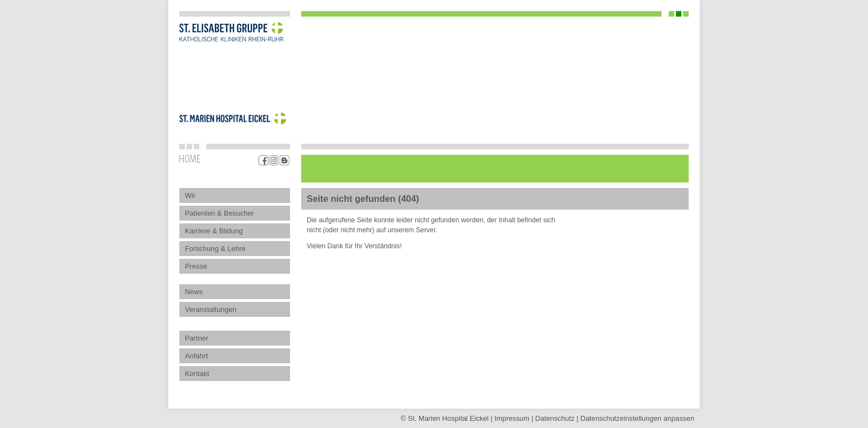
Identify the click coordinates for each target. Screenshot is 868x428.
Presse (196, 266)
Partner (197, 338)
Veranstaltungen (211, 309)
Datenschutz (555, 418)
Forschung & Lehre (215, 249)
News (194, 292)
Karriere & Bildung (214, 231)
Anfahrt (197, 356)
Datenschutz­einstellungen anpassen (637, 418)
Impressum (512, 418)
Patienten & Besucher (219, 213)
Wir (190, 195)
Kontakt (197, 374)
